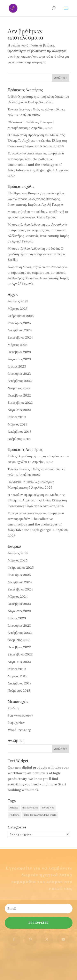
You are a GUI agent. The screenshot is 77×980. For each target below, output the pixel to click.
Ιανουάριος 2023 (19, 374)
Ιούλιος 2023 (17, 366)
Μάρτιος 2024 (18, 345)
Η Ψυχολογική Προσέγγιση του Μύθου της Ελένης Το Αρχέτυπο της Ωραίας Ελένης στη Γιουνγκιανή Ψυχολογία (37, 141)
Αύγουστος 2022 (19, 410)
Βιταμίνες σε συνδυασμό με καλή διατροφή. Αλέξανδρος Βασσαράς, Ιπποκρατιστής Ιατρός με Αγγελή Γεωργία (36, 199)
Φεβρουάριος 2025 (21, 316)
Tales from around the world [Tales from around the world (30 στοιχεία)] (40, 815)
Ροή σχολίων (16, 723)
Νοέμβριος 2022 (19, 388)
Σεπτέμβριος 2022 (20, 403)
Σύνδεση (14, 708)
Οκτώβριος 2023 (19, 352)
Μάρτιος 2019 (18, 424)
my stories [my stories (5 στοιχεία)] (48, 808)
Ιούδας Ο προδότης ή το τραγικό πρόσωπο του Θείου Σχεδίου (36, 254)
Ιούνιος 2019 (17, 417)
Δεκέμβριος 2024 (20, 330)
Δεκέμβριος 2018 (20, 432)
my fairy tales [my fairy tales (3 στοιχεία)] (30, 808)
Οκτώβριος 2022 (19, 395)
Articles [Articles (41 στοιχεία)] (14, 808)
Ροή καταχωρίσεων (20, 715)
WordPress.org (19, 730)
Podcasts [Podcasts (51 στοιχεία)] (14, 815)
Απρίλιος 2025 (18, 301)
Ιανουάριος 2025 (19, 323)
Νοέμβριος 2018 (19, 439)
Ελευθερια (15, 193)
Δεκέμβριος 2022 (20, 381)
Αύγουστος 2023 (19, 359)
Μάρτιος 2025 (18, 309)
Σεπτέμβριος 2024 (20, 337)
